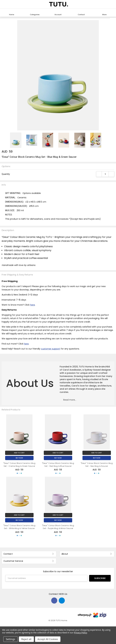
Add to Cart (19, 453)
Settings (10, 639)
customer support (51, 349)
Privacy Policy (80, 633)
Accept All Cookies (48, 639)
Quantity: (6, 174)
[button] (70, 401)
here (32, 305)
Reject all (26, 639)
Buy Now (19, 458)
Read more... (70, 400)
